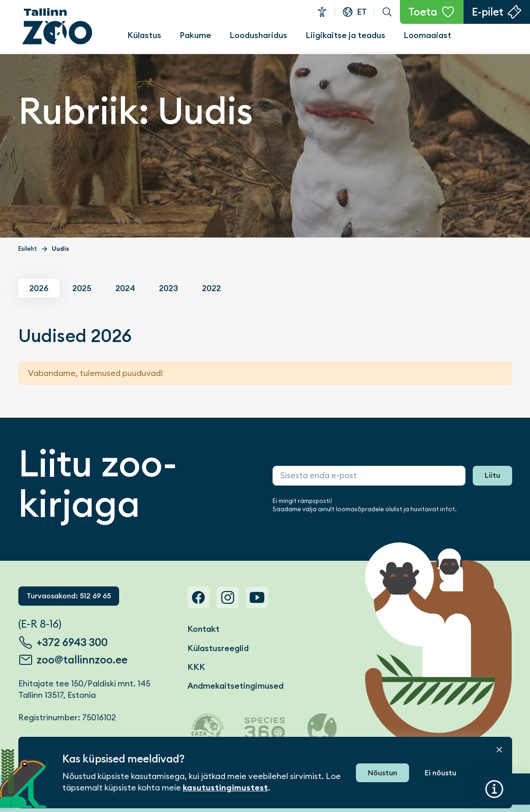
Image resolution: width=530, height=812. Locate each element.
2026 (39, 288)
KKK (196, 667)
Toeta (423, 12)
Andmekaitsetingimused (235, 686)
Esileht (28, 249)
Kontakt (203, 629)
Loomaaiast (427, 35)
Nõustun (382, 773)
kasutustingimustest (225, 788)
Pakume (195, 35)
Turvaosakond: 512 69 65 (69, 596)
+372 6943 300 (72, 642)
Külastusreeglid (218, 648)
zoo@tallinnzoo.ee (82, 660)
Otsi (387, 12)
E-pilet (488, 12)
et (362, 12)
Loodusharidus (258, 35)
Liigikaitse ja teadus (345, 35)
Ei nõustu (440, 773)
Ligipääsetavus (322, 12)
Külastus (144, 35)
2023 (169, 288)
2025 (82, 288)
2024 (125, 288)
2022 (211, 288)
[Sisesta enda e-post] (369, 476)
